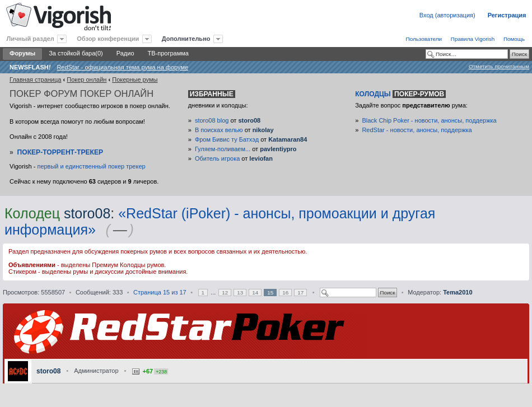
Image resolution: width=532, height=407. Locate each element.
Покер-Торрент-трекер (60, 152)
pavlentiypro (278, 149)
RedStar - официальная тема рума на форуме (122, 67)
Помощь (514, 39)
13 (240, 293)
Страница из (160, 292)
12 (225, 293)
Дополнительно (186, 39)
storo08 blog (212, 120)
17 (300, 293)
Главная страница (35, 79)
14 (255, 293)
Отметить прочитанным (499, 66)
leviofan (261, 158)
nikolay (263, 130)
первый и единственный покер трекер (91, 166)
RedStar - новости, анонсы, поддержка (417, 130)
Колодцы (400, 94)
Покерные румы (135, 79)
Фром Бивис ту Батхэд (227, 139)
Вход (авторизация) (447, 15)
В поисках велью (219, 130)
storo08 (249, 120)
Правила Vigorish (473, 39)
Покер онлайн (87, 79)
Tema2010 (458, 292)
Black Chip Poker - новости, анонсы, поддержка (429, 120)
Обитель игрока (217, 158)
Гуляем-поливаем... (223, 149)
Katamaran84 (288, 139)
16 (285, 293)
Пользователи (424, 39)
